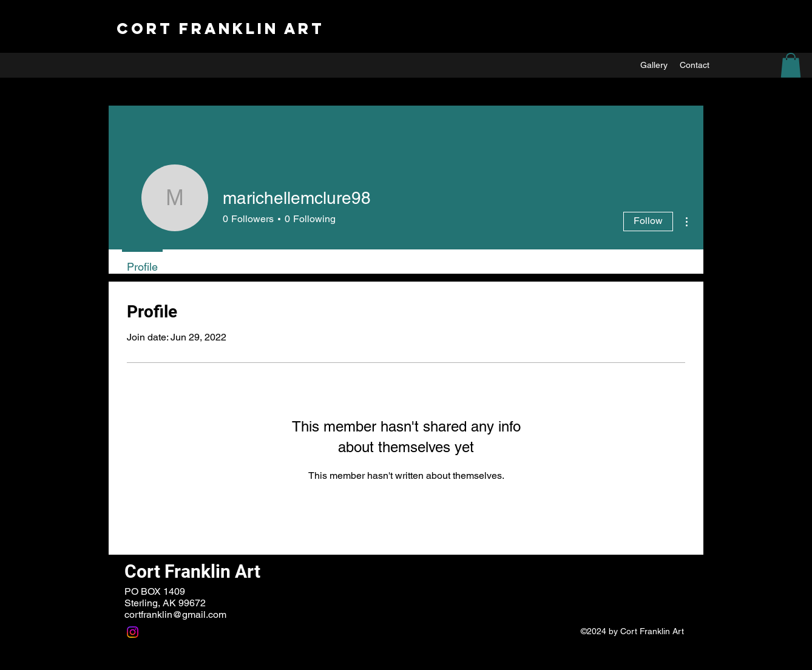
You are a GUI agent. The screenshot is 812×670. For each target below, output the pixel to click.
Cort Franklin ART (220, 29)
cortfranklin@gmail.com (175, 614)
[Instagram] (133, 632)
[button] (791, 65)
